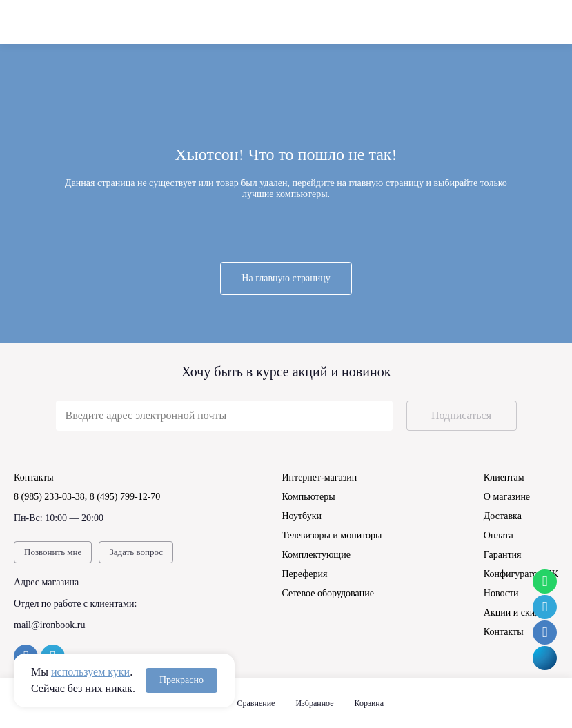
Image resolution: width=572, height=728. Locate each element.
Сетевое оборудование (327, 593)
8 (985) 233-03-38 (49, 497)
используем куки (90, 672)
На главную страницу (286, 278)
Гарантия (503, 555)
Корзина (369, 703)
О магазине (507, 497)
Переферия (304, 574)
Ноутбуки (302, 516)
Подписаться (461, 415)
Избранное (314, 703)
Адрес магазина (46, 582)
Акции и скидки (517, 613)
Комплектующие (316, 555)
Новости (501, 593)
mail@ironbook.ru (50, 625)
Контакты (504, 632)
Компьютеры (308, 497)
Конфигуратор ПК (521, 574)
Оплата (499, 535)
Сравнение (256, 703)
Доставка (503, 516)
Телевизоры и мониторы (332, 535)
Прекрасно (181, 680)
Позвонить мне (53, 552)
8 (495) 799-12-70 (125, 497)
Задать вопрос (136, 552)
